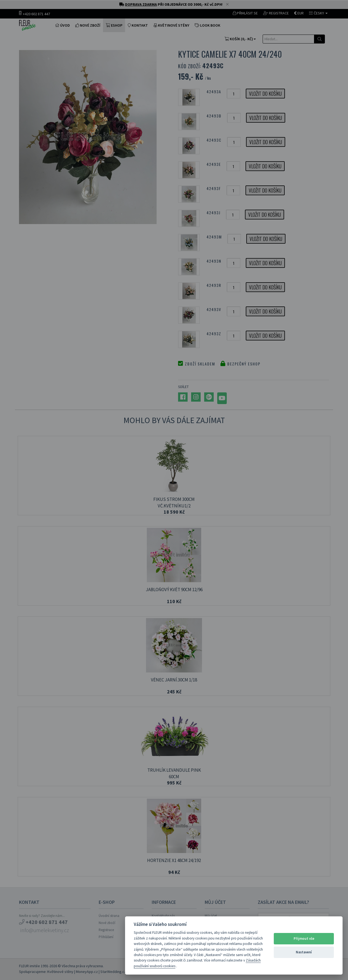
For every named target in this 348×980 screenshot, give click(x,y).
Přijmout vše (304, 939)
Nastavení (304, 952)
